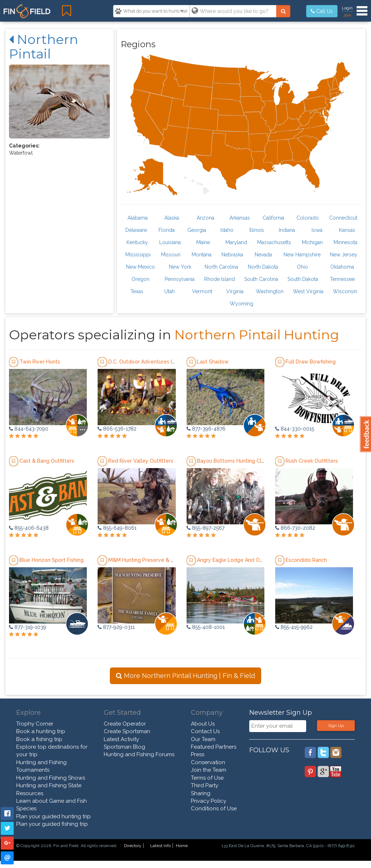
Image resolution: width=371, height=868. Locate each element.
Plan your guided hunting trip (53, 816)
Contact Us (205, 731)
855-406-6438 (29, 528)
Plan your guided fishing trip (52, 824)
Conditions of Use (214, 808)
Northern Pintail (44, 47)
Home (182, 846)
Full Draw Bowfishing (311, 362)
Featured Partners (214, 747)
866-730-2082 (295, 528)
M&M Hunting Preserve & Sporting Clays (157, 560)
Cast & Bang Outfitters (47, 461)
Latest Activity (121, 739)
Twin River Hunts (40, 362)
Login (347, 8)
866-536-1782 (117, 429)
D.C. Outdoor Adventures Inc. (144, 362)
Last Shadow (213, 362)
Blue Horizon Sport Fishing (52, 560)
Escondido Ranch (306, 560)
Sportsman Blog (124, 747)
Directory (133, 846)
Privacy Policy (209, 801)
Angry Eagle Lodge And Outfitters (238, 560)
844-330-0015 (295, 429)
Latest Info (160, 846)
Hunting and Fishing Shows (51, 778)
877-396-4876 (206, 429)
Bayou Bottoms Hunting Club (232, 461)
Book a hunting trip (41, 731)
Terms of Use (207, 778)
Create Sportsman (127, 731)
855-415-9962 (294, 627)
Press (198, 754)
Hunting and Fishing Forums (139, 754)
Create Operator (125, 724)
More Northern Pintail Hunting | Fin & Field (185, 676)
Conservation (208, 762)
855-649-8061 (117, 528)
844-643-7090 (29, 429)
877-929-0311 (116, 627)
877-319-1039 (28, 627)
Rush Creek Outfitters (312, 461)
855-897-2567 (205, 528)
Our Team (203, 739)
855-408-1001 (206, 627)
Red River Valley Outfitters (141, 461)
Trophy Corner (35, 724)
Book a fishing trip (39, 739)
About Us (203, 724)
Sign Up (336, 726)
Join (347, 15)
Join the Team (209, 770)
